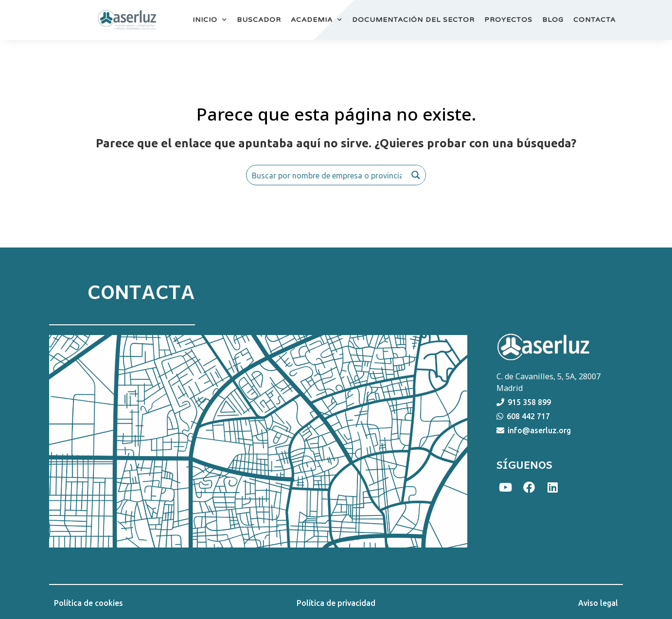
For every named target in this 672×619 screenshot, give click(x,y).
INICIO (210, 20)
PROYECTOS (508, 20)
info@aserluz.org (539, 430)
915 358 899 (529, 402)
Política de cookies (88, 603)
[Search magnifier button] (416, 175)
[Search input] (327, 175)
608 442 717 (528, 416)
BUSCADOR (259, 20)
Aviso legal (598, 603)
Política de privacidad (336, 603)
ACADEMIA (317, 20)
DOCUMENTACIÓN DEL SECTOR (413, 20)
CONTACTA (594, 20)
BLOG (553, 20)
